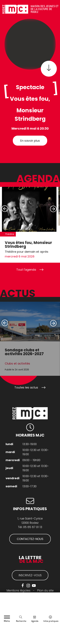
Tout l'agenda (26, 270)
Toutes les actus (26, 387)
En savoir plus (30, 141)
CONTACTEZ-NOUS (30, 539)
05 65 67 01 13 (33, 527)
